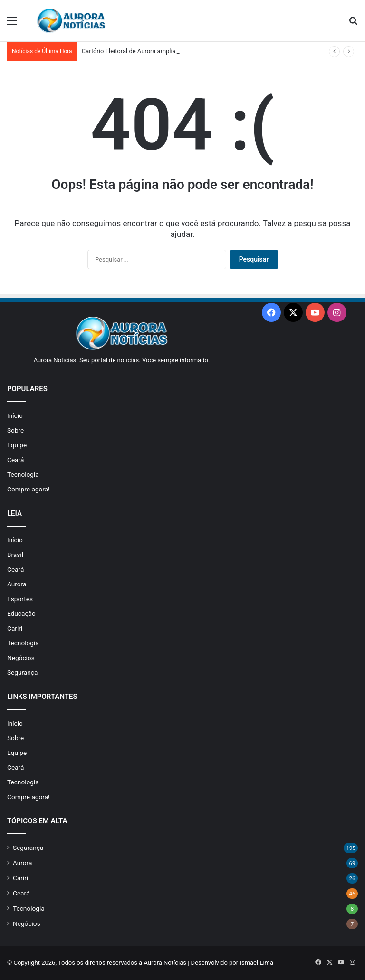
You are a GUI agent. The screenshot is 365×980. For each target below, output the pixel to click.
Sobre (15, 430)
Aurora (17, 584)
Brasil (15, 555)
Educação (21, 613)
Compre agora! (29, 489)
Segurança (22, 672)
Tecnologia (23, 474)
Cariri (15, 628)
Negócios (21, 658)
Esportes (20, 599)
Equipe (17, 445)
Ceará (15, 460)
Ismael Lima (256, 963)
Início (15, 415)
